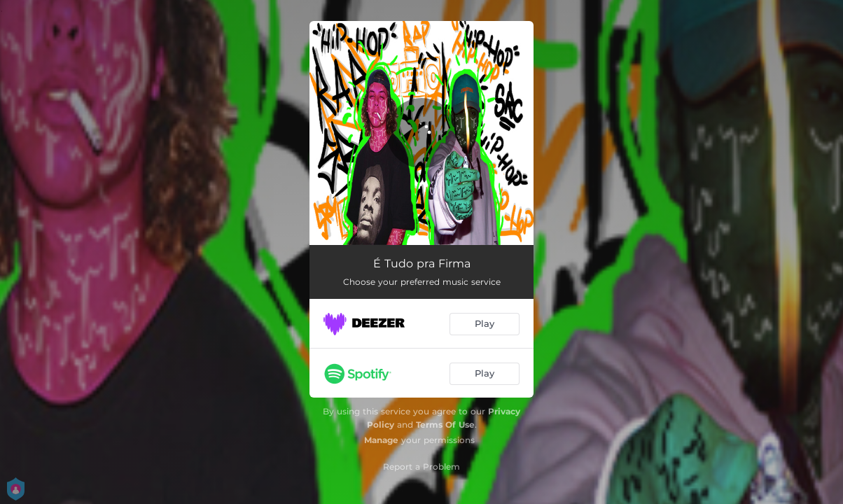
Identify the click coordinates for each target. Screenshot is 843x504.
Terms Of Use (445, 425)
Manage (381, 440)
